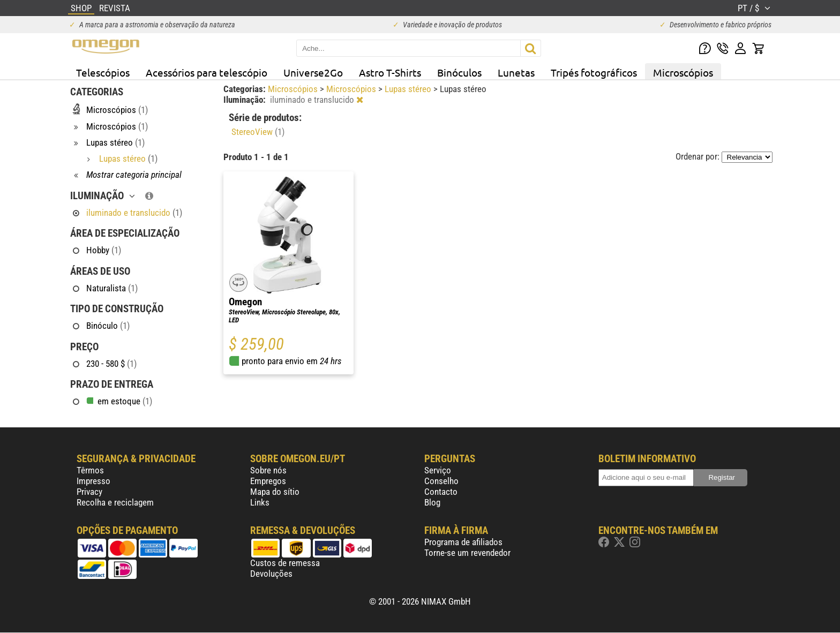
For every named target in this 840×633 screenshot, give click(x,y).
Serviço (438, 470)
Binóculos (459, 72)
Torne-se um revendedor (467, 553)
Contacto (441, 492)
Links (260, 502)
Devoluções (271, 574)
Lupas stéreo (409, 89)
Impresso (93, 481)
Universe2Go (313, 72)
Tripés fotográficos (594, 72)
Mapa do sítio (275, 492)
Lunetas (516, 72)
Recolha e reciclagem (115, 502)
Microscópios (683, 72)
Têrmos (90, 470)
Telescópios (103, 72)
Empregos (268, 481)
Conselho (441, 481)
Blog (432, 502)
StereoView (258, 132)
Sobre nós (268, 470)
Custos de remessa (285, 563)
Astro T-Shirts (390, 72)
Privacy (89, 492)
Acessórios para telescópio (207, 72)
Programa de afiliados (463, 542)
